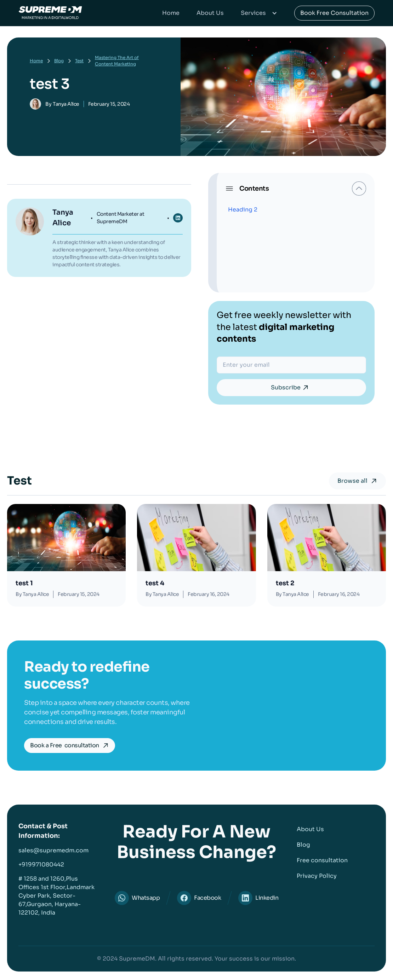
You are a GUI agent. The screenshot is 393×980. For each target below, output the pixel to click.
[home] (50, 13)
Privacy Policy (317, 876)
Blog (59, 61)
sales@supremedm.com (53, 850)
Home (171, 13)
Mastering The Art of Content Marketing (117, 61)
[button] (259, 13)
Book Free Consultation (334, 13)
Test (79, 61)
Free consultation (322, 860)
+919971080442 (41, 865)
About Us (210, 13)
